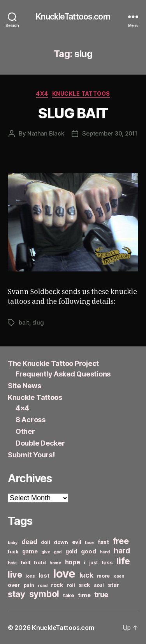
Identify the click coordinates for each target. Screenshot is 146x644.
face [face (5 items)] (89, 543)
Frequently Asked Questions (63, 374)
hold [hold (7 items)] (40, 562)
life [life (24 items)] (123, 561)
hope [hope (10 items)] (73, 562)
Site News (25, 386)
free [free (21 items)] (121, 541)
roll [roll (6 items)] (71, 585)
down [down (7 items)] (61, 542)
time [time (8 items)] (84, 595)
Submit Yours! (31, 455)
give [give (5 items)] (46, 552)
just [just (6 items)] (94, 563)
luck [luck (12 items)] (86, 575)
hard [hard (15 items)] (122, 551)
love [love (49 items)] (64, 574)
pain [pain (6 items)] (29, 585)
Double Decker (40, 443)
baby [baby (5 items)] (13, 543)
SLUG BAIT (73, 113)
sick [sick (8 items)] (84, 585)
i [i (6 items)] (84, 563)
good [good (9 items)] (89, 551)
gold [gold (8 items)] (71, 551)
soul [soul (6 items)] (99, 585)
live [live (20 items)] (15, 574)
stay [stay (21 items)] (17, 594)
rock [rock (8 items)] (57, 585)
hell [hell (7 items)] (26, 562)
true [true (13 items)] (101, 594)
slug (38, 322)
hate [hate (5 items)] (12, 563)
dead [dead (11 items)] (29, 542)
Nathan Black (46, 133)
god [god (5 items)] (58, 552)
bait (24, 322)
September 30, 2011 (110, 133)
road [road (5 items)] (42, 586)
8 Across (31, 420)
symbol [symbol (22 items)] (44, 594)
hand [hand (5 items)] (105, 552)
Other (25, 431)
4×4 (22, 408)
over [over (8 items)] (14, 585)
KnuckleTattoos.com (73, 17)
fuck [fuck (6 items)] (13, 552)
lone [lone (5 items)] (31, 576)
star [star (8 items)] (113, 585)
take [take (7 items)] (69, 595)
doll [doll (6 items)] (45, 542)
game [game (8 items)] (30, 551)
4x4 (42, 94)
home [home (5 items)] (55, 563)
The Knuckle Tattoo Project (53, 363)
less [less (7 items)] (107, 562)
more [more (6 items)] (103, 576)
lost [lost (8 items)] (44, 575)
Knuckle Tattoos (81, 94)
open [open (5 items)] (119, 576)
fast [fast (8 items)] (103, 542)
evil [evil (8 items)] (77, 542)
